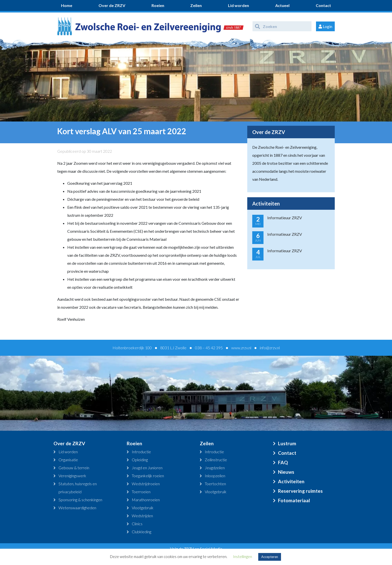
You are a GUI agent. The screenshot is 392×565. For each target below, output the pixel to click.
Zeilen (196, 5)
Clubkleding (141, 532)
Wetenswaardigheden (77, 508)
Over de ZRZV (112, 5)
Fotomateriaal (294, 500)
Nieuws (286, 472)
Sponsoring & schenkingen (80, 500)
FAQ (283, 462)
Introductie (141, 452)
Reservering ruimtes (300, 491)
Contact (323, 5)
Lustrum (287, 443)
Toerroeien (141, 492)
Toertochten (215, 484)
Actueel (282, 5)
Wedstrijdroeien (146, 484)
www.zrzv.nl (241, 348)
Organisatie (68, 460)
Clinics (137, 524)
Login (325, 26)
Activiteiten (291, 481)
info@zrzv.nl (270, 348)
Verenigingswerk (72, 476)
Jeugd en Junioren (147, 468)
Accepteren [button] (270, 557)
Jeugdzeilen (215, 468)
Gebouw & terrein (74, 468)
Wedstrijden (142, 516)
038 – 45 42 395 (209, 348)
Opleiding (140, 460)
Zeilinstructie (216, 460)
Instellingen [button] (242, 556)
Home (67, 5)
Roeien (158, 5)
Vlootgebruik (143, 508)
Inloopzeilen (215, 476)
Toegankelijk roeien (148, 476)
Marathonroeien (146, 500)
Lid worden (238, 5)
